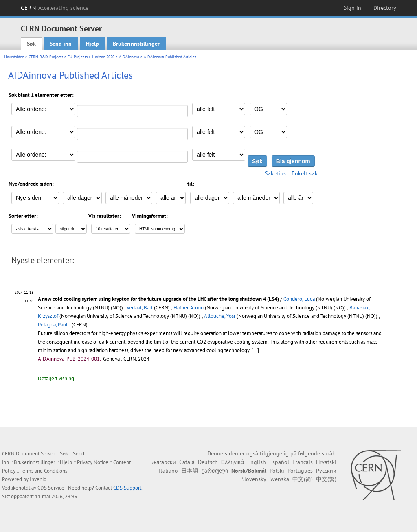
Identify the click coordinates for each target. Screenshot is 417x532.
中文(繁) (326, 479)
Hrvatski (326, 462)
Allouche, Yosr (220, 316)
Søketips (275, 173)
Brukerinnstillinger (136, 44)
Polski (277, 471)
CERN (55, 8)
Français (303, 462)
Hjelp (92, 44)
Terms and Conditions (44, 471)
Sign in (352, 8)
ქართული (215, 471)
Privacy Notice (93, 462)
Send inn (61, 44)
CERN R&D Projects (46, 57)
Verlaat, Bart (140, 308)
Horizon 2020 (103, 57)
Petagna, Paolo (54, 325)
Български (163, 462)
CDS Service (51, 488)
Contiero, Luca (299, 299)
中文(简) (303, 479)
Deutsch (208, 462)
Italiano (168, 471)
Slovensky (254, 479)
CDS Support (127, 488)
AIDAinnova (129, 57)
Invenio (38, 479)
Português (300, 471)
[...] (255, 350)
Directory (385, 8)
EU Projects (78, 57)
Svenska (279, 479)
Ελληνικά (233, 462)
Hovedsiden (14, 57)
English (257, 462)
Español (279, 462)
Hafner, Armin (189, 308)
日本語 (190, 471)
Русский (326, 471)
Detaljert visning (56, 378)
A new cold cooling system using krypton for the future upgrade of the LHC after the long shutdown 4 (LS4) (159, 299)
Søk (31, 44)
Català (187, 462)
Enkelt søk (305, 173)
